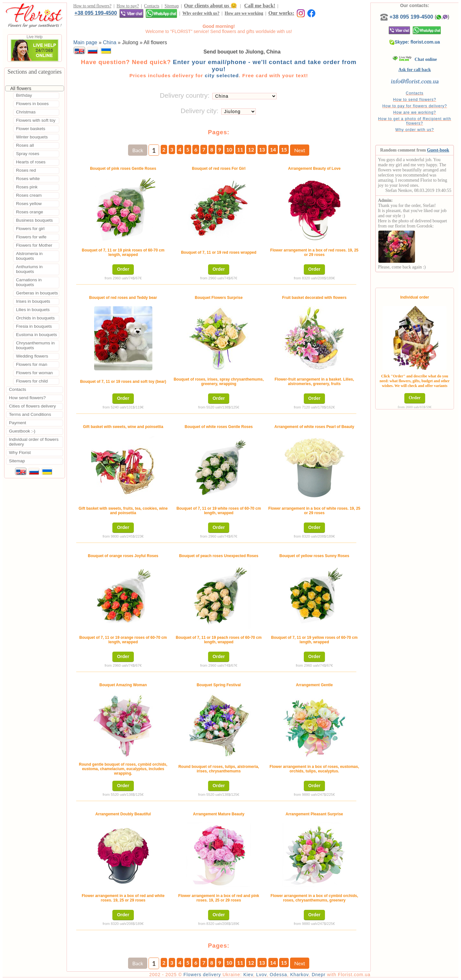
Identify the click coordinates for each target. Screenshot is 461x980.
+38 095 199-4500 (96, 13)
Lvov (261, 975)
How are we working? (415, 112)
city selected (222, 75)
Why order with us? (201, 13)
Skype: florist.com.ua (415, 42)
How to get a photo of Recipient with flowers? (415, 121)
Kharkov (299, 975)
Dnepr (319, 975)
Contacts (152, 6)
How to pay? (128, 6)
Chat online (415, 59)
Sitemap (172, 6)
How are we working (244, 13)
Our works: (281, 13)
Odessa (278, 975)
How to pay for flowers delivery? (415, 106)
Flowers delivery (202, 975)
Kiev (248, 975)
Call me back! (260, 6)
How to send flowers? (92, 6)
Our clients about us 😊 (210, 6)
